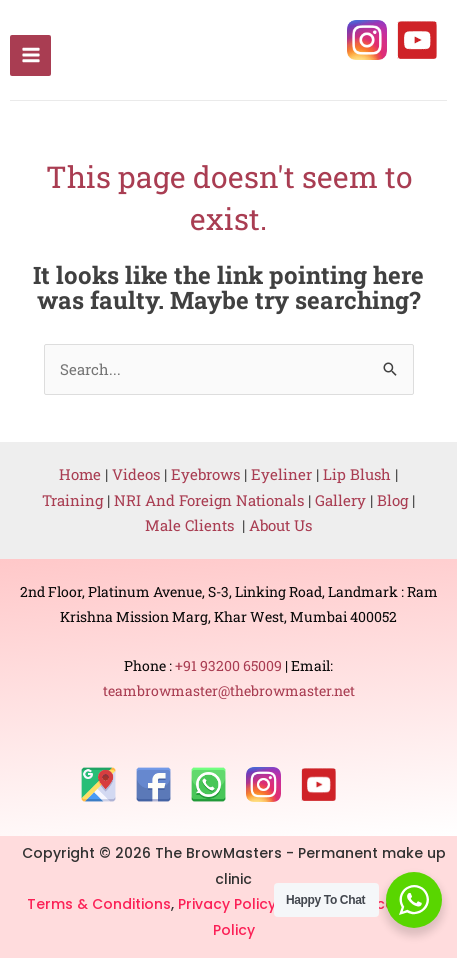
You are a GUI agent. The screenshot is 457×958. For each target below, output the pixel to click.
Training (72, 500)
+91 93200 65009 (230, 665)
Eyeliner (281, 474)
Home (80, 474)
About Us (280, 525)
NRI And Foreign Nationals (211, 500)
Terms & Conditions (99, 904)
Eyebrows (205, 474)
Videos (136, 474)
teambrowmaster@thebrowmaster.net (229, 690)
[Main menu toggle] (30, 55)
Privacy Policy (229, 904)
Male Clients (193, 525)
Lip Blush (357, 474)
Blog (392, 500)
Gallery (342, 500)
